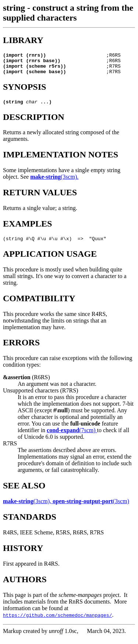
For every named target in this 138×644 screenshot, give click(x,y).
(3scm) (91, 508)
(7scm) (72, 437)
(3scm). (54, 182)
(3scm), (28, 508)
